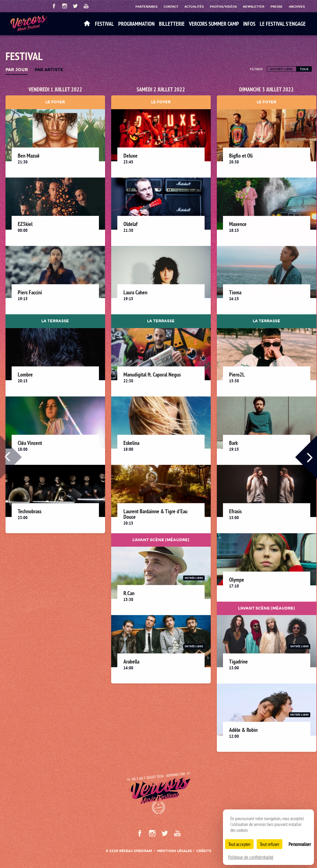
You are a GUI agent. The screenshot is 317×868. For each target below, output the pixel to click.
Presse (277, 6)
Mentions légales (175, 851)
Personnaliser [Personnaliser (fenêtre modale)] (300, 844)
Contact (171, 6)
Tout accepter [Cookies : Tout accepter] (239, 844)
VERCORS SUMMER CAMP (214, 24)
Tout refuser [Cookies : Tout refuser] (270, 844)
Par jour (17, 70)
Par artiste (49, 70)
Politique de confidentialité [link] (251, 857)
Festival (104, 24)
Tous (304, 69)
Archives (297, 6)
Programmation (136, 24)
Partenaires (146, 6)
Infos (249, 24)
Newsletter (254, 6)
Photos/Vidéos (223, 6)
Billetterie (172, 24)
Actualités (194, 6)
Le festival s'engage (283, 24)
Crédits (204, 851)
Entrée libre (282, 69)
